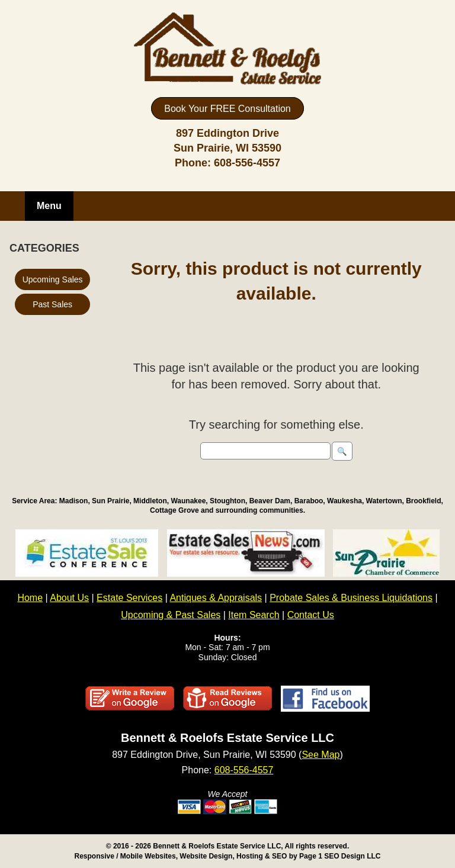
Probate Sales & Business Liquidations (351, 598)
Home (30, 598)
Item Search (254, 615)
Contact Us (311, 615)
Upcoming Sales (53, 279)
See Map (321, 755)
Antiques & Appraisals (216, 598)
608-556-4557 (247, 163)
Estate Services (129, 598)
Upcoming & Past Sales (171, 615)
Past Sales (52, 304)
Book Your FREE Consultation (227, 109)
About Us (69, 598)
